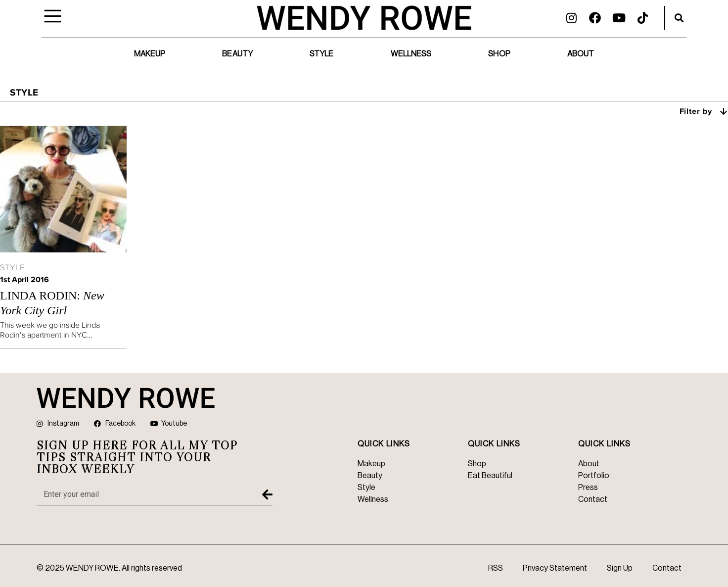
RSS (496, 568)
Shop (499, 54)
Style (322, 54)
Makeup (150, 54)
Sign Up (620, 568)
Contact (667, 568)
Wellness (411, 54)
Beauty (237, 54)
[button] (679, 18)
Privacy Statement (555, 568)
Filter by (704, 111)
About (581, 54)
